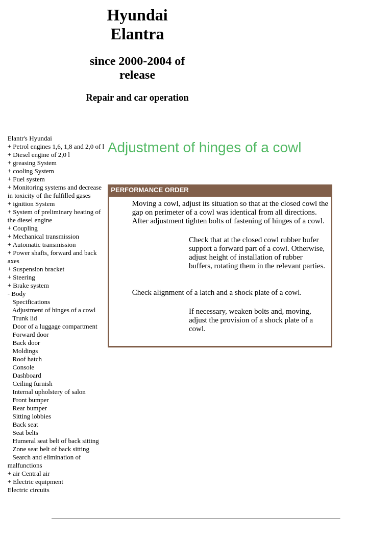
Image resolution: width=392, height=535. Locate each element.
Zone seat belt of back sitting (51, 449)
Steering (24, 277)
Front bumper (31, 400)
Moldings (26, 351)
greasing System (35, 163)
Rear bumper (30, 408)
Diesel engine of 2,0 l (41, 155)
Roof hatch (27, 359)
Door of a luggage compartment (55, 326)
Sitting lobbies (32, 416)
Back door (27, 343)
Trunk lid (24, 318)
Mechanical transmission (46, 236)
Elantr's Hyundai (30, 138)
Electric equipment (38, 482)
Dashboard (27, 375)
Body (18, 294)
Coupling (25, 228)
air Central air (31, 473)
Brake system (31, 285)
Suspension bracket (39, 269)
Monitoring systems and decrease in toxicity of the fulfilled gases (55, 191)
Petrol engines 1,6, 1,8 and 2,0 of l (58, 146)
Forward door (31, 334)
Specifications (32, 302)
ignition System (34, 204)
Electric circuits (29, 490)
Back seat (26, 424)
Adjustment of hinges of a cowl (54, 310)
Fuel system (29, 179)
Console (24, 367)
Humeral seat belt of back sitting (56, 441)
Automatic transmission (44, 245)
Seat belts (26, 433)
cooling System (33, 171)
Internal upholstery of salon (49, 392)
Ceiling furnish (33, 383)
